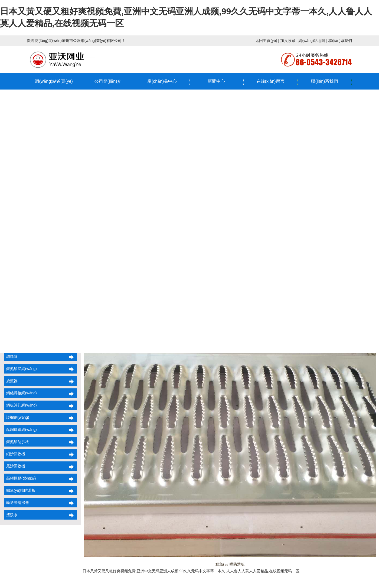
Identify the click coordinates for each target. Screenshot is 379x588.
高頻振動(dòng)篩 (20, 478)
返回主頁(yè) (266, 41)
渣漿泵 (11, 515)
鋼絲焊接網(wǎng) (20, 393)
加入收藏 (288, 41)
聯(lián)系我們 (340, 41)
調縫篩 (11, 356)
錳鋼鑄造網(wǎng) (20, 430)
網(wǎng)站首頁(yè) (54, 81)
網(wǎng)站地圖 (312, 41)
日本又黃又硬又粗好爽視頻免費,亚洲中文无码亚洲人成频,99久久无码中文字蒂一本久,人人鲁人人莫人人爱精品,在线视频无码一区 (191, 571)
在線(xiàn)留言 (270, 81)
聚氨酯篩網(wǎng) (20, 369)
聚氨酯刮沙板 (17, 442)
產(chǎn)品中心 (162, 81)
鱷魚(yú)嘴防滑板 (20, 490)
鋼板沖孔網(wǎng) (20, 405)
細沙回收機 (15, 454)
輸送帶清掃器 (17, 503)
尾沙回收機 (15, 466)
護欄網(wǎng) (17, 417)
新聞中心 (216, 81)
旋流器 (11, 381)
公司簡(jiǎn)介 (108, 81)
